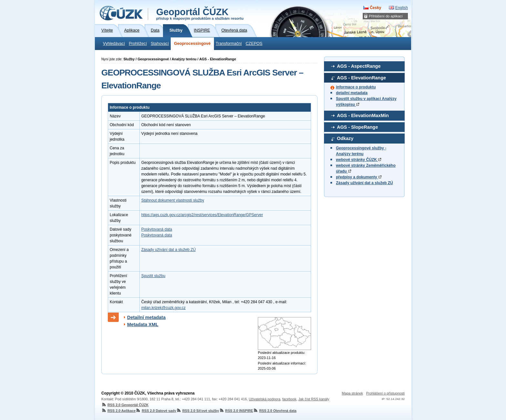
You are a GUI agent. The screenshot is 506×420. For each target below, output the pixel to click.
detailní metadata (352, 93)
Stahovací (160, 44)
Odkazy (345, 138)
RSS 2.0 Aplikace (118, 411)
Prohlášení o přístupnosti (385, 393)
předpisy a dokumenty (359, 177)
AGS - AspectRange (359, 66)
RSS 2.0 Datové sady (156, 411)
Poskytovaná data (157, 229)
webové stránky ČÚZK (359, 160)
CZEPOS (254, 44)
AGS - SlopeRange (357, 127)
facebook (289, 399)
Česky (375, 8)
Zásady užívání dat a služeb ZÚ (364, 183)
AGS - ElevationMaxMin (363, 115)
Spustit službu (153, 276)
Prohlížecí (138, 44)
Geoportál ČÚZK (200, 14)
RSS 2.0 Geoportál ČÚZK (125, 405)
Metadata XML (143, 325)
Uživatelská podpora (265, 399)
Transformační (229, 44)
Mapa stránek (352, 393)
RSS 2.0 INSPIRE (236, 411)
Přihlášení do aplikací (386, 16)
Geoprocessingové (192, 44)
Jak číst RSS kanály (314, 399)
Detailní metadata (146, 317)
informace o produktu (356, 87)
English (402, 8)
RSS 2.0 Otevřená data (275, 411)
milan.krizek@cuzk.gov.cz (163, 308)
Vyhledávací (114, 44)
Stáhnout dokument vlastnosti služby (173, 200)
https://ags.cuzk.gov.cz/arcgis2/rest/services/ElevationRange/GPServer (202, 215)
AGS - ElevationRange (361, 78)
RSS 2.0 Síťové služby (198, 411)
